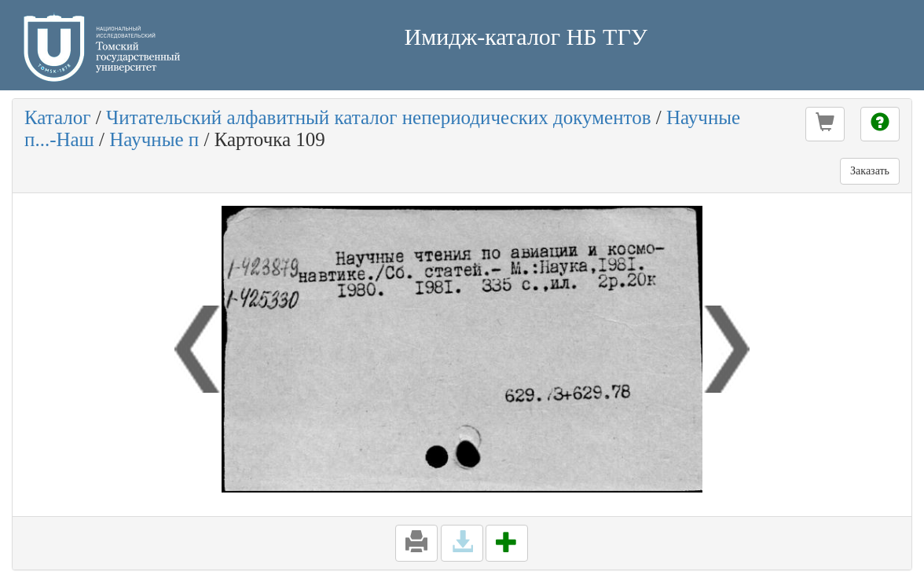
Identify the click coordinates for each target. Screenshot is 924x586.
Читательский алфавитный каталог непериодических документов (378, 117)
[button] (825, 124)
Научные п (154, 139)
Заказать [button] (870, 171)
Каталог (58, 117)
